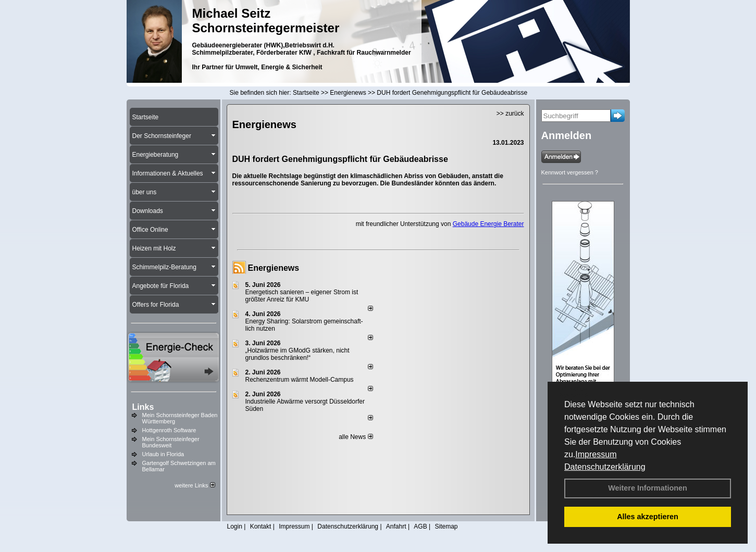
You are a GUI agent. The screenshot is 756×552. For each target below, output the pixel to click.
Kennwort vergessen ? (570, 172)
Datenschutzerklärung (605, 467)
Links (143, 407)
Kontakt (261, 526)
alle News (356, 437)
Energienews (274, 268)
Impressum (596, 454)
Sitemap (446, 526)
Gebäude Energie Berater (488, 224)
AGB (420, 526)
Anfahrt (396, 526)
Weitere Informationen (648, 488)
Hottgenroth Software (169, 430)
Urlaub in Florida (163, 454)
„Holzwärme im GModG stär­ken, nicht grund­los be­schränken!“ (298, 354)
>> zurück (510, 114)
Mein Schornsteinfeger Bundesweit (171, 442)
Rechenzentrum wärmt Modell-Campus (300, 380)
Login (235, 526)
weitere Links (195, 485)
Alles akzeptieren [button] (648, 517)
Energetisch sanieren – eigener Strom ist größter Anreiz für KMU (302, 296)
